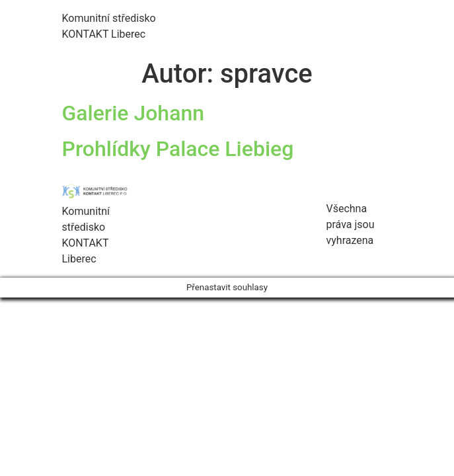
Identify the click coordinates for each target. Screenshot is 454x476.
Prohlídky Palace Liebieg (178, 149)
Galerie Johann (133, 113)
